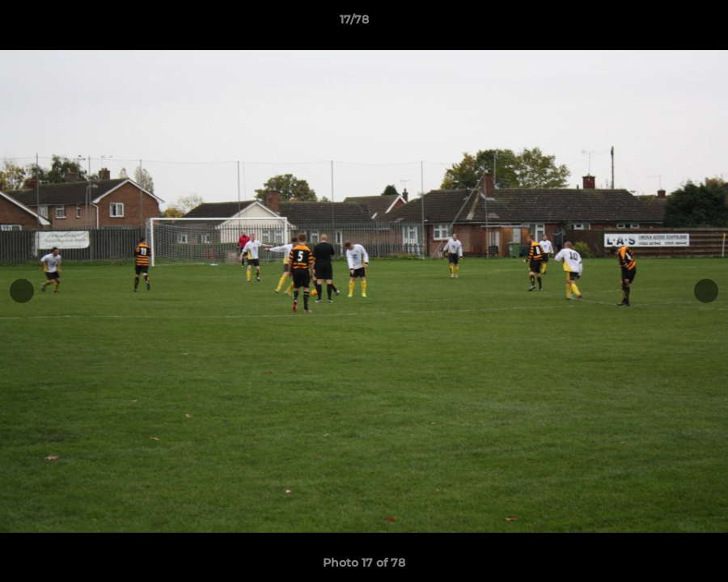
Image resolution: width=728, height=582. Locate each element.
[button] (660, 23)
